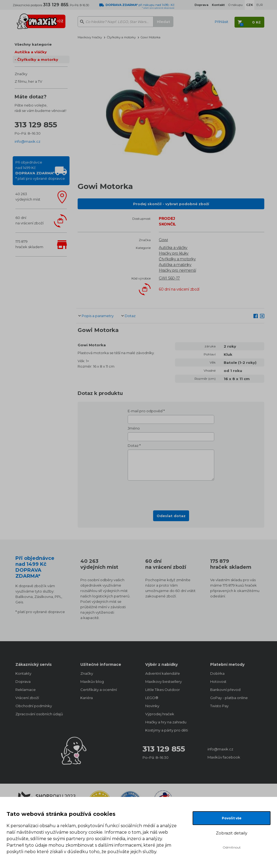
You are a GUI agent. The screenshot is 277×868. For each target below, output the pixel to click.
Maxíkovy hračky (90, 37)
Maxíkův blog (92, 681)
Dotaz (130, 316)
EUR (260, 5)
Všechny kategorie (33, 44)
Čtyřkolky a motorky (38, 59)
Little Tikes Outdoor (163, 690)
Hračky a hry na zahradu (166, 722)
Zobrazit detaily (232, 833)
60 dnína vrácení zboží (29, 220)
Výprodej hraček (160, 714)
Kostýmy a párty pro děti (167, 730)
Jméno (134, 428)
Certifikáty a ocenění (99, 690)
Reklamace (26, 690)
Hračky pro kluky (174, 253)
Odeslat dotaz (171, 516)
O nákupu (235, 5)
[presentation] (171, 494)
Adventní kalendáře (163, 673)
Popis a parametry (98, 316)
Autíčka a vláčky (31, 52)
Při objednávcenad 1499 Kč (40, 170)
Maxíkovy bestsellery (164, 681)
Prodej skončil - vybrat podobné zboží (171, 204)
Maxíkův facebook (224, 757)
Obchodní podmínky (34, 706)
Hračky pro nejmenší (177, 270)
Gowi (163, 240)
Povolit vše (232, 818)
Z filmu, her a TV (28, 81)
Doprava (23, 681)
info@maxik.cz (27, 141)
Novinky (152, 706)
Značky (21, 74)
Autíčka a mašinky (175, 265)
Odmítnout (232, 847)
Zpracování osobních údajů (39, 714)
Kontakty (23, 673)
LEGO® (152, 698)
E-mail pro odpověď (145, 411)
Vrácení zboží (27, 698)
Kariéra (87, 698)
